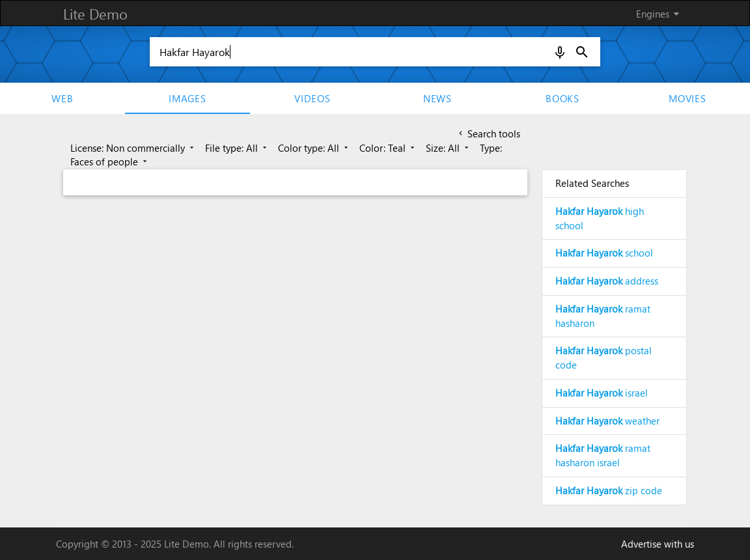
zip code (609, 490)
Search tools (488, 133)
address (607, 281)
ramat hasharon (603, 316)
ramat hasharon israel (603, 455)
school (604, 253)
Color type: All (314, 148)
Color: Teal (388, 148)
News (437, 98)
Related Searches (592, 183)
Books (562, 98)
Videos (312, 98)
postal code (604, 357)
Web (62, 98)
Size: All (448, 148)
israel (602, 393)
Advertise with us (658, 544)
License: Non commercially (133, 148)
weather (607, 421)
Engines (660, 14)
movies (687, 98)
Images (187, 98)
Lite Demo (95, 14)
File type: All (237, 148)
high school (600, 218)
